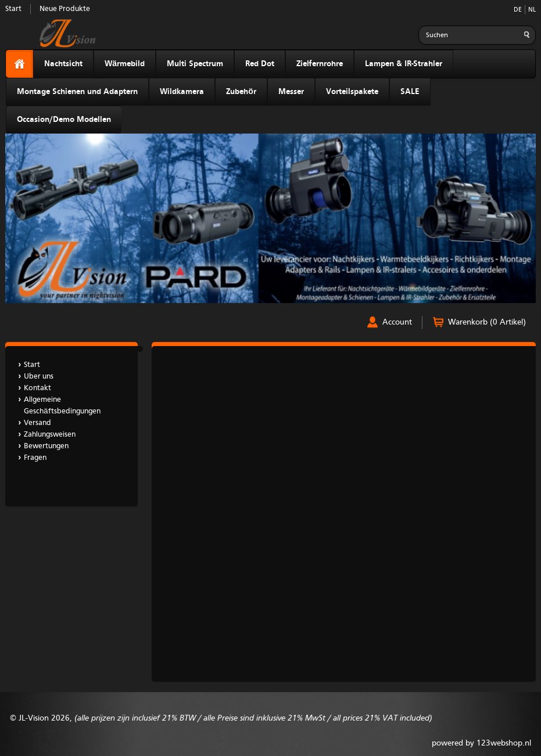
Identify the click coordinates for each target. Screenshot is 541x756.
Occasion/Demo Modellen (64, 120)
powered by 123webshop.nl (481, 743)
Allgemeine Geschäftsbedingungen (62, 406)
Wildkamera (182, 92)
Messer (291, 92)
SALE (410, 92)
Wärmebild (125, 64)
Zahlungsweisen (50, 435)
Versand (37, 423)
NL (532, 10)
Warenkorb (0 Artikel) (487, 322)
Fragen (35, 458)
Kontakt (37, 388)
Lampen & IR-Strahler (404, 64)
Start (13, 9)
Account (397, 322)
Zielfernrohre (320, 64)
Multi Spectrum (195, 64)
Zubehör (241, 92)
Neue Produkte (65, 9)
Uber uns (39, 377)
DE (518, 10)
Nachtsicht (63, 64)
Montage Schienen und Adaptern (77, 92)
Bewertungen (46, 446)
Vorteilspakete (352, 92)
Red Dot (260, 64)
